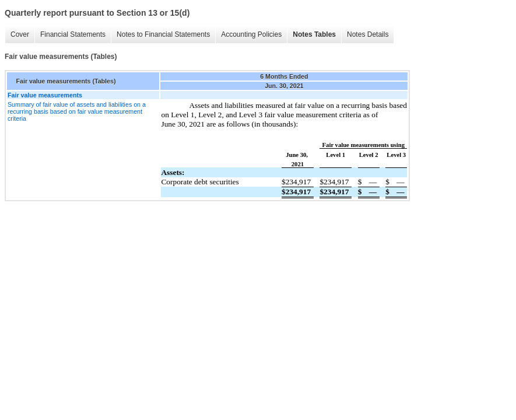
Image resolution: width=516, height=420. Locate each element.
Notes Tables (314, 34)
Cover (20, 34)
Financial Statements (73, 34)
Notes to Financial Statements (163, 34)
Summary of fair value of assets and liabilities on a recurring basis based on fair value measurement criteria (77, 111)
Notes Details (368, 34)
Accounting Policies (251, 34)
